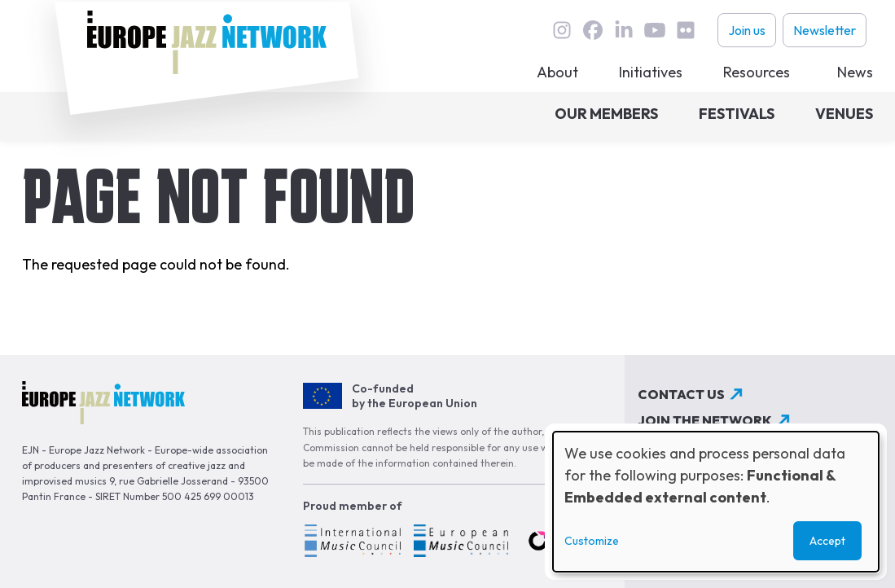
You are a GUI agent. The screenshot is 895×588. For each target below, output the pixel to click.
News (855, 72)
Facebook (593, 30)
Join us (747, 30)
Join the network (705, 420)
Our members (606, 114)
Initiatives (651, 72)
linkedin (624, 30)
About (557, 72)
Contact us (681, 394)
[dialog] (716, 502)
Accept (827, 541)
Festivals (737, 114)
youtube (655, 30)
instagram (562, 30)
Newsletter (825, 30)
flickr (686, 30)
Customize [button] (592, 541)
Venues (844, 114)
